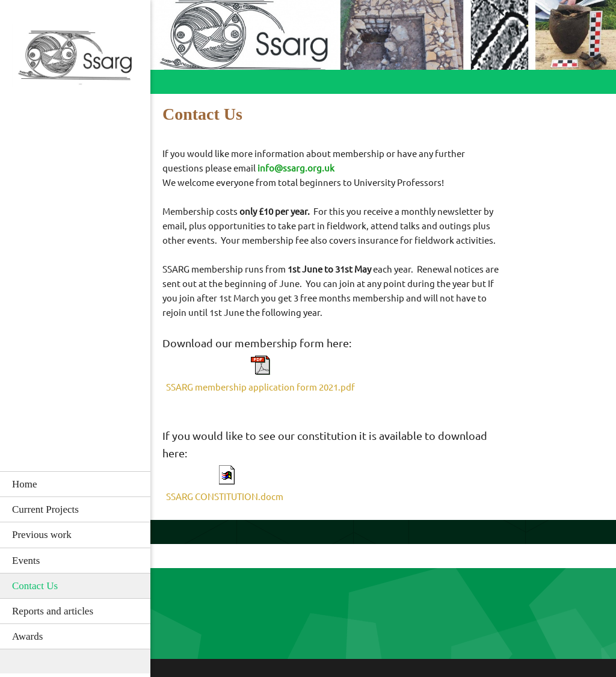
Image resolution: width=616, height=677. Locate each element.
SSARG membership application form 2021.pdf (260, 387)
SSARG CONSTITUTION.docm (225, 497)
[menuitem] (75, 484)
